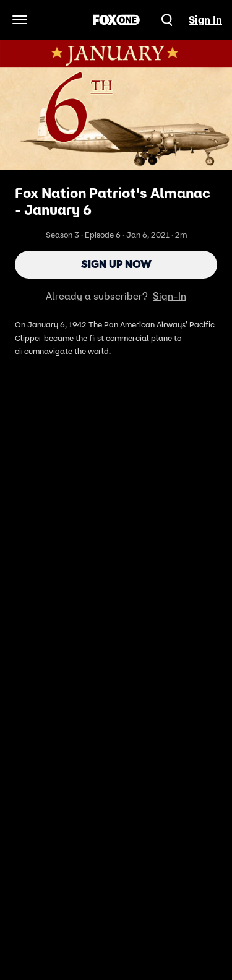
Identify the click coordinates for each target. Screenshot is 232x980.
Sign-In (170, 296)
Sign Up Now (116, 264)
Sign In (205, 20)
